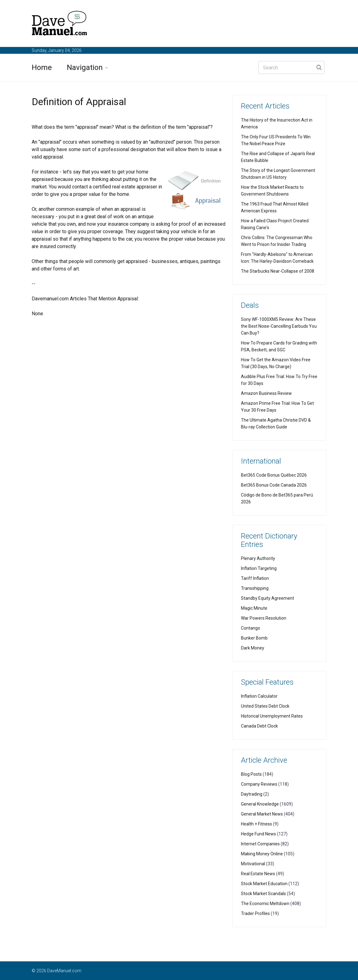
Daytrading (252, 794)
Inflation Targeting (259, 568)
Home (42, 67)
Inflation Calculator (259, 696)
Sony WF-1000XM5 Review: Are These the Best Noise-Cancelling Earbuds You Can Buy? (279, 326)
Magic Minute (254, 608)
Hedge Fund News (258, 834)
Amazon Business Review (266, 393)
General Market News (262, 814)
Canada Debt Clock (259, 726)
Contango (251, 628)
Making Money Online (262, 854)
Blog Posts (251, 774)
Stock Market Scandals (263, 894)
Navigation (85, 67)
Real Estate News (258, 874)
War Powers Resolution (264, 618)
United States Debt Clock (265, 706)
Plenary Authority (258, 558)
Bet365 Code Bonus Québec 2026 (274, 475)
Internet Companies (260, 844)
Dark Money (253, 648)
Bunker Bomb (254, 638)
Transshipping (255, 588)
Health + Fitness (256, 824)
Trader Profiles (255, 913)
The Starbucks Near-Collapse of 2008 (278, 271)
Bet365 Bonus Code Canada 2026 (274, 485)
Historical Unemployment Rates (272, 716)
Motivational (253, 864)
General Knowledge (260, 804)
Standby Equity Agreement (267, 598)
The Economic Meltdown (265, 904)
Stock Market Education (264, 884)
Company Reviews (259, 784)
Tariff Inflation (255, 578)
